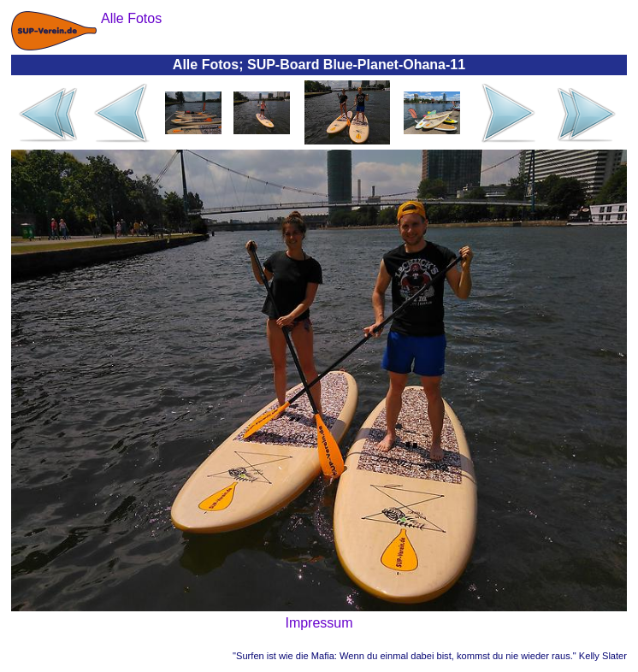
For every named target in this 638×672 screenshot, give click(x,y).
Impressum (319, 623)
